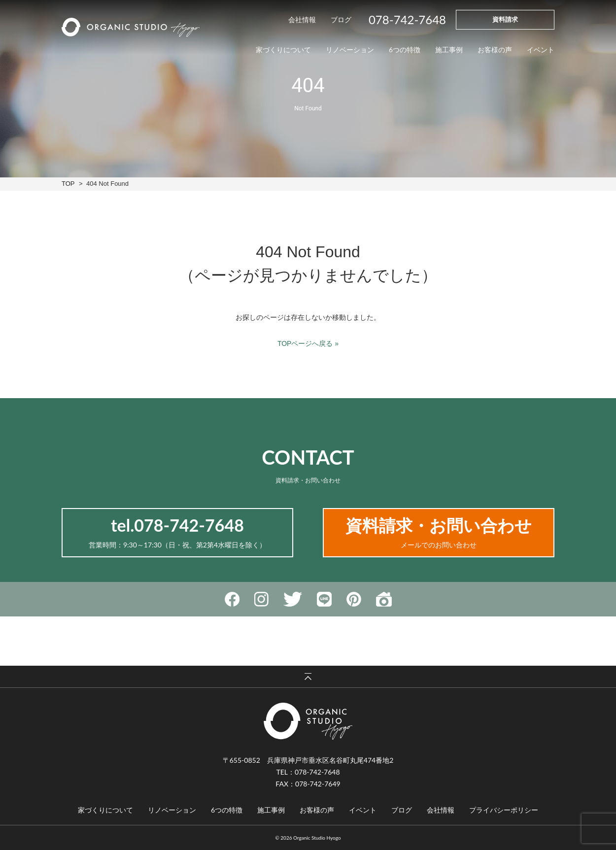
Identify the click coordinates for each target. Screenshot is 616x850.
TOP (68, 184)
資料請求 (505, 19)
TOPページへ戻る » (308, 343)
